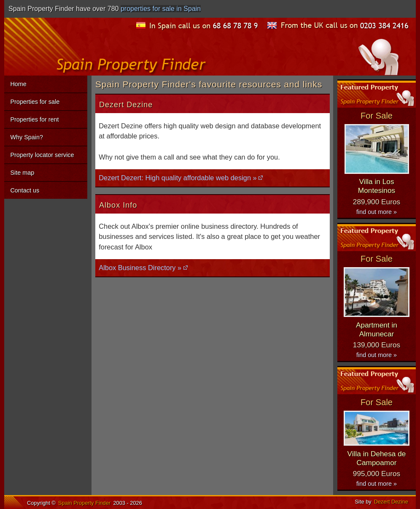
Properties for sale (35, 102)
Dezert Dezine (391, 502)
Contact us (25, 190)
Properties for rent (34, 119)
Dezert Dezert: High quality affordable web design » (178, 178)
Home (18, 84)
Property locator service (42, 155)
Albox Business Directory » (140, 268)
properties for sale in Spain (161, 9)
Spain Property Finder (84, 503)
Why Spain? (27, 137)
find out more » (377, 212)
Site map (22, 173)
